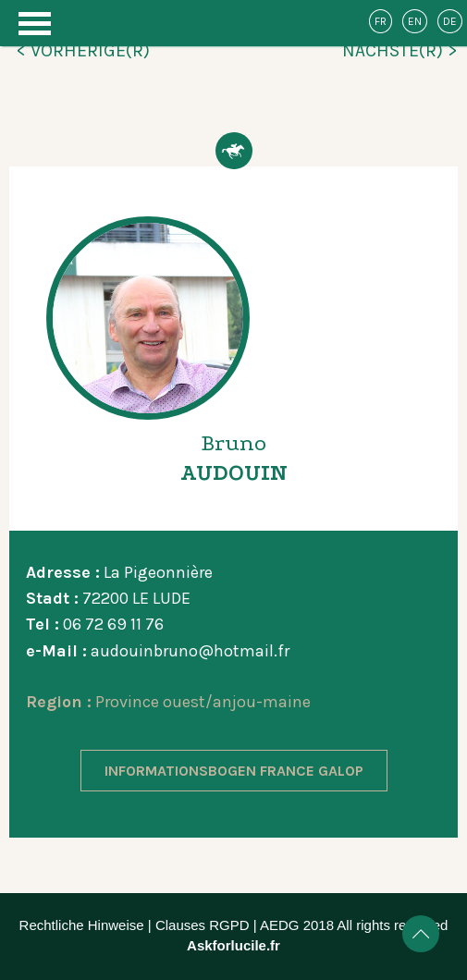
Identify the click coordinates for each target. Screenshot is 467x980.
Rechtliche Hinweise (82, 925)
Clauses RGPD (203, 925)
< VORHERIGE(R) (83, 50)
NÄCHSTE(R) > (400, 50)
